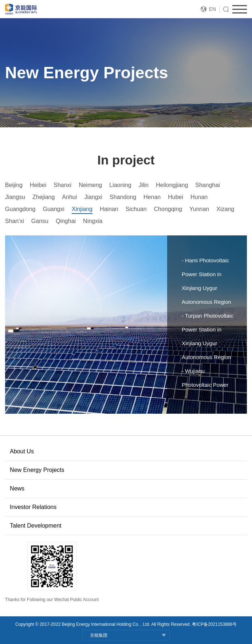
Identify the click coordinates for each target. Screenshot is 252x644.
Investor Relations (33, 507)
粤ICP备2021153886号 (214, 624)
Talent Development (36, 526)
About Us (22, 451)
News (17, 488)
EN (212, 9)
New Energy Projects (37, 470)
